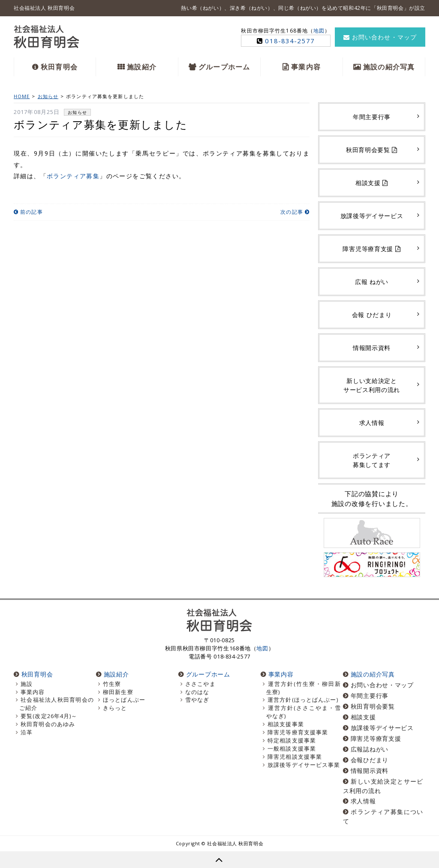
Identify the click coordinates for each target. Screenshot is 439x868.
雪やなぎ (197, 700)
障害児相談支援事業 (295, 757)
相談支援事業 (286, 724)
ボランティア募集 (73, 176)
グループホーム (224, 67)
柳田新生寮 (118, 692)
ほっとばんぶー (124, 700)
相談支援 (372, 183)
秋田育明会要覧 (372, 150)
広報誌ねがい (370, 749)
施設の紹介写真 (389, 67)
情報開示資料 (372, 348)
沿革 (27, 732)
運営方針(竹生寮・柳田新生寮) (304, 688)
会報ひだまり (370, 760)
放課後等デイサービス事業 (304, 765)
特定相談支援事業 (292, 741)
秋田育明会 (59, 67)
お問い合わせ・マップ (380, 37)
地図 (319, 31)
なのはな (197, 692)
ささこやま (200, 684)
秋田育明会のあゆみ (48, 724)
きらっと (115, 708)
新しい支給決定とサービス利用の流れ (372, 385)
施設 (27, 684)
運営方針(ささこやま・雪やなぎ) (304, 712)
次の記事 (295, 212)
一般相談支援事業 (292, 749)
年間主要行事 (372, 117)
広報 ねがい (372, 282)
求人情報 (372, 423)
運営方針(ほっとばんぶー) (303, 700)
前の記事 (28, 212)
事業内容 (306, 67)
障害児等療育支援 (371, 249)
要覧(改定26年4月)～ (49, 716)
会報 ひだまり (372, 315)
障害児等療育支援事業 (298, 732)
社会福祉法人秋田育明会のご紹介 (57, 704)
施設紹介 (141, 67)
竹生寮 (112, 684)
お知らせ (77, 112)
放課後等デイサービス (372, 216)
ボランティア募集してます (372, 460)
